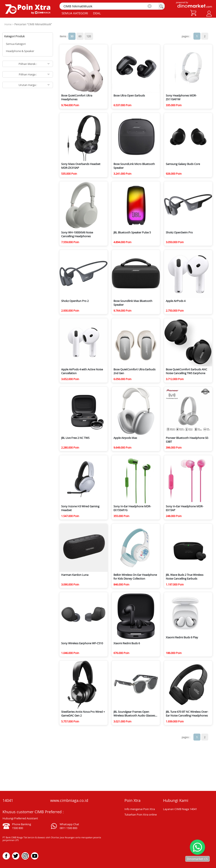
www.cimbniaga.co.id (69, 800)
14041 (8, 800)
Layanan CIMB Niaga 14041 (180, 809)
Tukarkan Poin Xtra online (141, 814)
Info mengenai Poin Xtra (140, 809)
